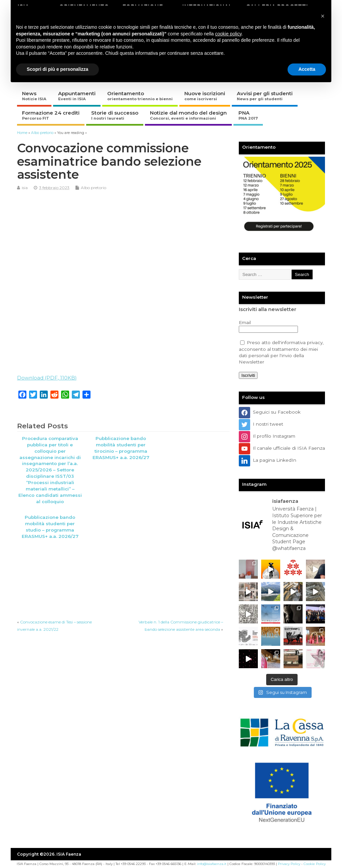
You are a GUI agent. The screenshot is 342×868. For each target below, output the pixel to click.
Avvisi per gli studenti (265, 96)
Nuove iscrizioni (205, 96)
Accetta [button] (307, 69)
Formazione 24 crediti (51, 115)
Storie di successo (115, 115)
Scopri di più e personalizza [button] (57, 69)
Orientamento (140, 96)
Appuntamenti (77, 96)
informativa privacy (302, 342)
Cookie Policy (315, 864)
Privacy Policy (289, 864)
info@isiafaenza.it (212, 864)
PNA (248, 115)
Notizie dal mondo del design (188, 115)
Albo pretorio (94, 188)
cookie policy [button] (228, 34)
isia (25, 188)
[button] (323, 16)
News (34, 96)
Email (245, 322)
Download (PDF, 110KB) (47, 378)
